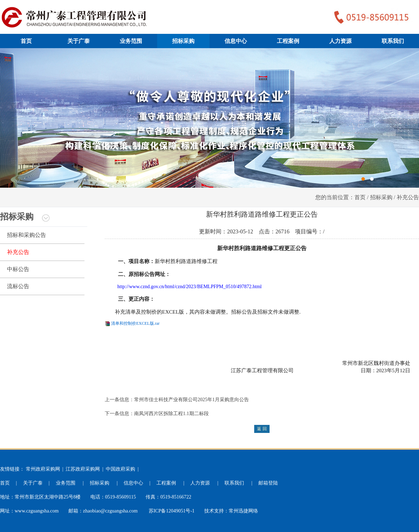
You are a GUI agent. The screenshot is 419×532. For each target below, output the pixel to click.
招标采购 (183, 41)
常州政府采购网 (43, 469)
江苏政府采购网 (83, 469)
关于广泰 (79, 41)
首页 (26, 41)
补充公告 (18, 252)
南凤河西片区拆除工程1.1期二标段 (171, 414)
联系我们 (393, 41)
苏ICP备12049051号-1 (172, 511)
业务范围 (131, 41)
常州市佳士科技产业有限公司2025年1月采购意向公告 (192, 400)
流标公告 (18, 286)
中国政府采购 (120, 469)
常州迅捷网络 (243, 511)
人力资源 (340, 41)
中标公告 (18, 269)
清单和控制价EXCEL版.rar (135, 323)
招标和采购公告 (27, 235)
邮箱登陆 (268, 483)
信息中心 (236, 41)
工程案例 (288, 41)
